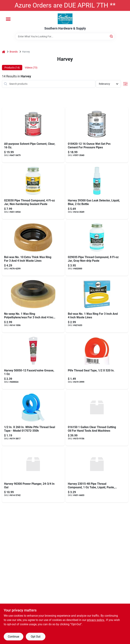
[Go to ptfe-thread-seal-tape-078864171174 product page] (97, 361)
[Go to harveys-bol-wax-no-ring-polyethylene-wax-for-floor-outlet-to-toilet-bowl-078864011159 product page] (33, 248)
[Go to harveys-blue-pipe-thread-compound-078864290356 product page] (97, 248)
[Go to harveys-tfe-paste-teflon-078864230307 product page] (33, 191)
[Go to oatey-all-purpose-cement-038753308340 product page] (33, 135)
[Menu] (8, 19)
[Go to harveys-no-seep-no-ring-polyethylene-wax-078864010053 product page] (33, 305)
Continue (13, 637)
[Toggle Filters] (125, 84)
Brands (14, 52)
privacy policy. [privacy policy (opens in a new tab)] (96, 620)
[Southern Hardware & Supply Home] (65, 19)
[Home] (4, 52)
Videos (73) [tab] (31, 68)
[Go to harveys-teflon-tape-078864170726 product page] (33, 418)
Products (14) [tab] (12, 68)
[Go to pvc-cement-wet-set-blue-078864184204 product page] (97, 135)
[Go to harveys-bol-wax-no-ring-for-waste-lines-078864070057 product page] (97, 305)
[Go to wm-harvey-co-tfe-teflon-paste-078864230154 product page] (97, 475)
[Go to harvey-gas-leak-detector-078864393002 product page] (97, 191)
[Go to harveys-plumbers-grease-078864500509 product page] (33, 361)
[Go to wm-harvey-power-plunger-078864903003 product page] (33, 475)
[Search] (112, 36)
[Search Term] (65, 36)
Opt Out (36, 637)
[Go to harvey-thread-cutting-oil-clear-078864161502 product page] (97, 418)
